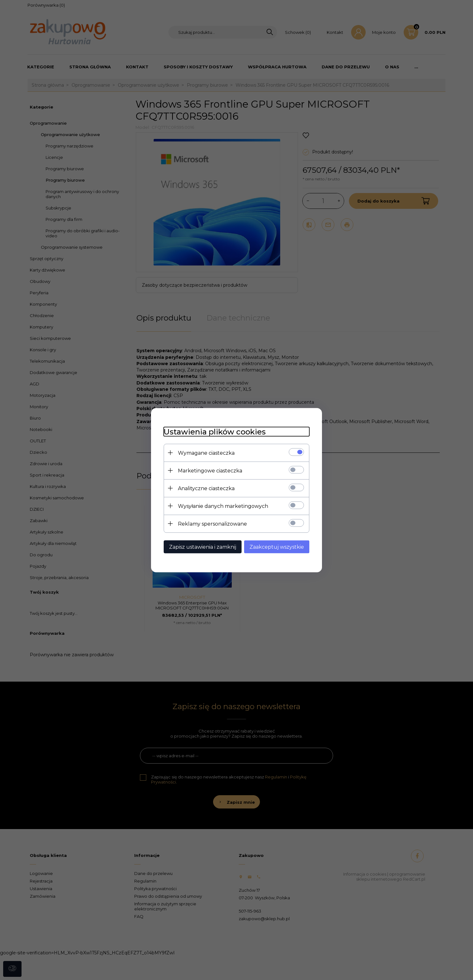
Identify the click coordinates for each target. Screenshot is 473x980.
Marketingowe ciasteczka (210, 470)
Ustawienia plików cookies (215, 431)
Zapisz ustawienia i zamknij (203, 547)
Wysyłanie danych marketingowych (223, 506)
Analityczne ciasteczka (206, 488)
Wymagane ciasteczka (206, 453)
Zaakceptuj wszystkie (277, 547)
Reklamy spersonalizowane (212, 524)
